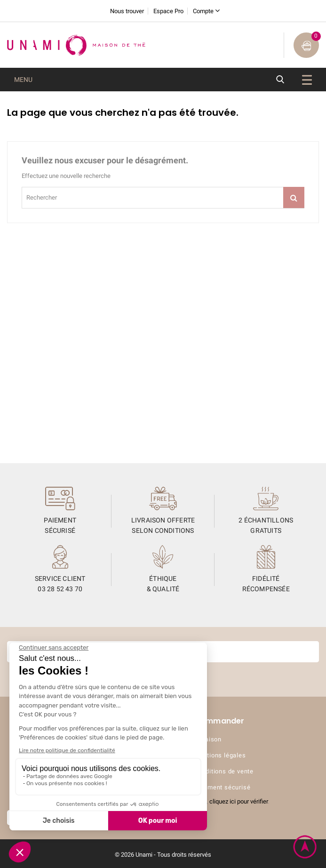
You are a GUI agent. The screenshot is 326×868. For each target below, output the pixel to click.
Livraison (208, 739)
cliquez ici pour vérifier (239, 801)
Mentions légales (220, 755)
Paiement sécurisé (223, 787)
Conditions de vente (224, 771)
